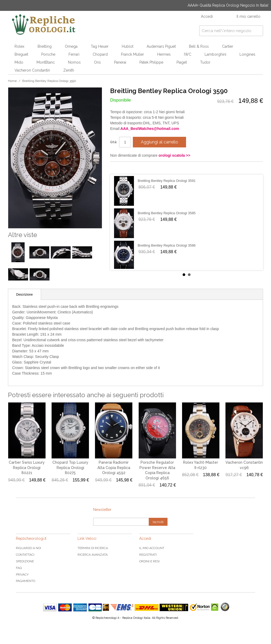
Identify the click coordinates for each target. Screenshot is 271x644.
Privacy (22, 575)
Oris (97, 62)
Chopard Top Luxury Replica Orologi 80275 (70, 468)
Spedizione (25, 561)
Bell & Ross (199, 46)
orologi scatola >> (174, 155)
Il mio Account (152, 548)
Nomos (74, 62)
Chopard (100, 54)
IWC (188, 54)
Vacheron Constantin (32, 70)
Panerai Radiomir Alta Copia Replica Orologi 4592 (114, 468)
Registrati (148, 555)
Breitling (45, 46)
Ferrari (74, 54)
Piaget (182, 62)
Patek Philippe (151, 62)
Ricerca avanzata (93, 555)
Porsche (48, 54)
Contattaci (25, 555)
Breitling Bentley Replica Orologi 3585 (167, 213)
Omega (71, 46)
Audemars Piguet (161, 46)
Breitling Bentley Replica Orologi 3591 (167, 181)
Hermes (164, 54)
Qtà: (114, 142)
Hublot (128, 46)
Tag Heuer (100, 46)
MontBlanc (46, 62)
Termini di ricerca (93, 548)
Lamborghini (215, 54)
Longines (247, 54)
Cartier (228, 46)
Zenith (69, 70)
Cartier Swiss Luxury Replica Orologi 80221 (27, 468)
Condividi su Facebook (119, 168)
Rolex (19, 46)
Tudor (205, 62)
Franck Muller (132, 54)
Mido (19, 62)
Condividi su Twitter (130, 168)
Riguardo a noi (28, 548)
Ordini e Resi (149, 561)
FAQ (19, 568)
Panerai (120, 62)
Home (12, 81)
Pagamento (26, 581)
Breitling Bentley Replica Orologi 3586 (167, 245)
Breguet (21, 54)
